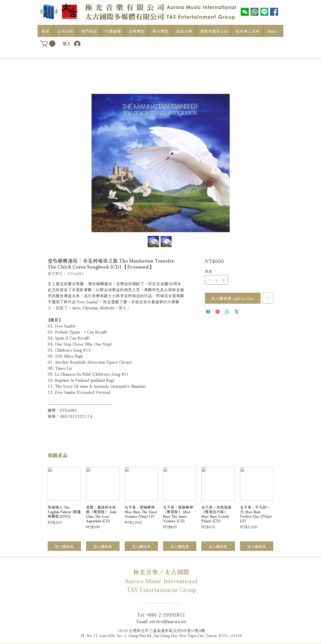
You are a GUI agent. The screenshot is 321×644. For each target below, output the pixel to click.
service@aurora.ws (168, 621)
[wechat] (245, 12)
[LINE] (264, 12)
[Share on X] (237, 312)
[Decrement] (209, 280)
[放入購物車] (64, 546)
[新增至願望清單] (268, 298)
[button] (48, 44)
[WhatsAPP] (255, 12)
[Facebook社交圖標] (274, 12)
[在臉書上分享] (208, 312)
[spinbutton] (216, 280)
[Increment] (224, 280)
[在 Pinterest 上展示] (218, 312)
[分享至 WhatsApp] (227, 312)
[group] (160, 509)
